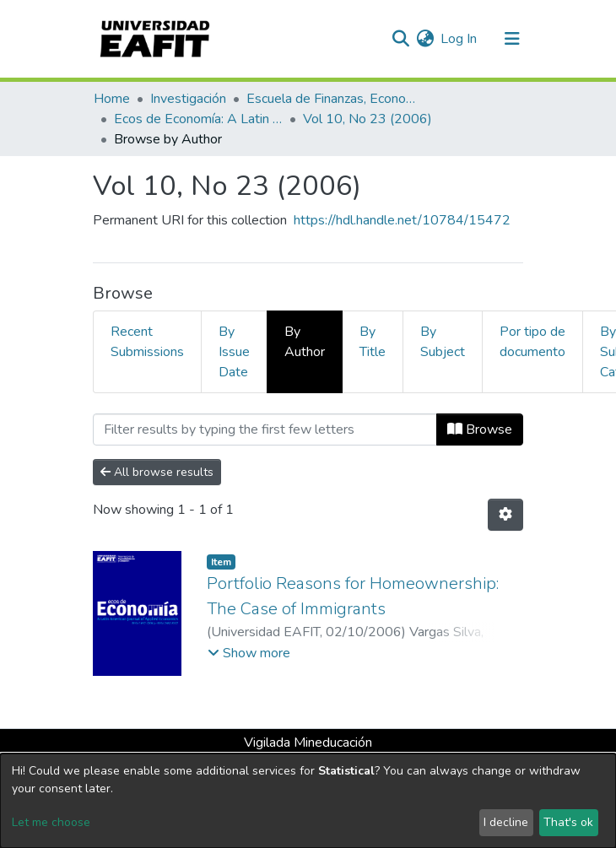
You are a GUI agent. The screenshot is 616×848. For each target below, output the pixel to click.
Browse (480, 429)
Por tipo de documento (532, 342)
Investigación (188, 99)
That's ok (568, 822)
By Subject (443, 342)
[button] (425, 39)
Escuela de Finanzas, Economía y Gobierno (331, 99)
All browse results (157, 472)
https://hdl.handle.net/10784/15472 (402, 220)
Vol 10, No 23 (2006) (367, 119)
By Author (305, 342)
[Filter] (265, 429)
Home (112, 99)
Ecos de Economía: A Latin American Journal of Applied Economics (198, 119)
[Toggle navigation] (512, 39)
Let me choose (51, 822)
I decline (506, 822)
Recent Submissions (147, 342)
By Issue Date (234, 352)
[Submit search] (400, 39)
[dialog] (308, 801)
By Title (373, 342)
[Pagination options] (505, 515)
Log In (459, 39)
